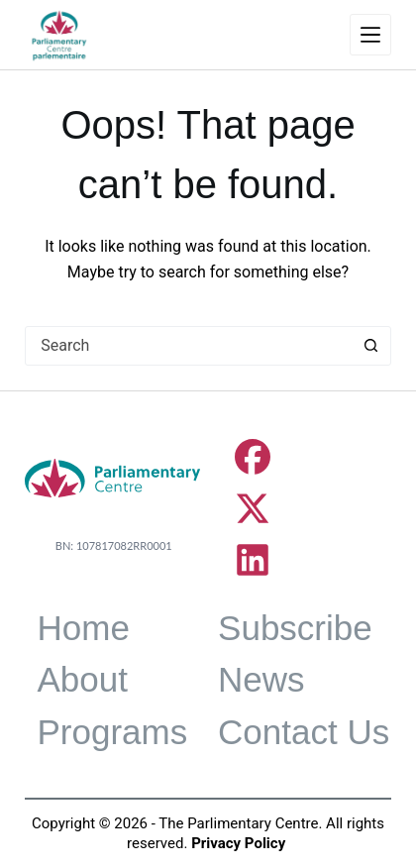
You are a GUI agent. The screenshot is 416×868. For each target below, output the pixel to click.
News (261, 679)
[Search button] (371, 346)
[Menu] (370, 35)
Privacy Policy (238, 843)
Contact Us (304, 732)
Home (83, 628)
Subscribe (295, 628)
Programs (112, 732)
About (82, 679)
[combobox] (189, 346)
